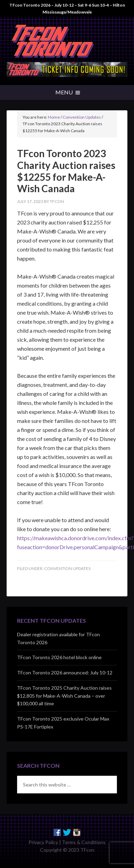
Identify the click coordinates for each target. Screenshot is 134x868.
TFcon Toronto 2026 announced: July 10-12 (65, 673)
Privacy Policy (43, 842)
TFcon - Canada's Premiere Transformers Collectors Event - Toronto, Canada (67, 41)
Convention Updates (67, 568)
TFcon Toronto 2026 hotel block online (59, 657)
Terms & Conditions (84, 842)
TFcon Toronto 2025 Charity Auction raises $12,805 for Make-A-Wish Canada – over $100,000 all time (64, 696)
